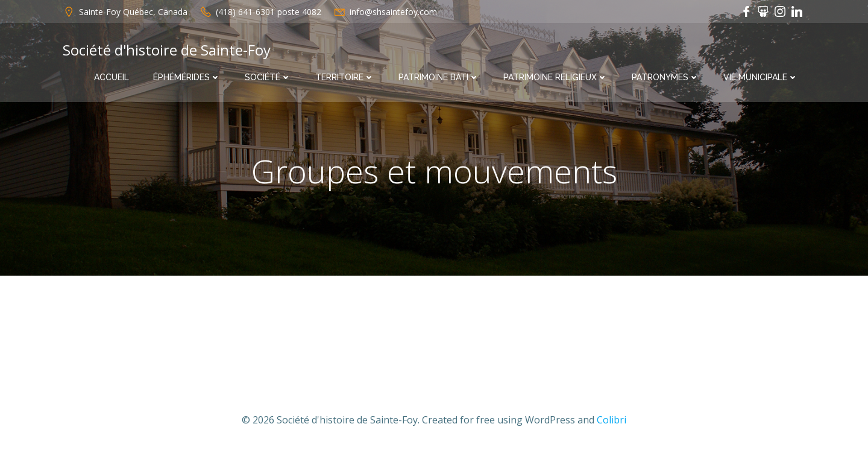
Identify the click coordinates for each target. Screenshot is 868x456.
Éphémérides (187, 77)
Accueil (112, 77)
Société (268, 77)
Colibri (612, 420)
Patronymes (665, 77)
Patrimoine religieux (555, 77)
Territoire (345, 77)
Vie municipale (761, 77)
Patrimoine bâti (439, 77)
